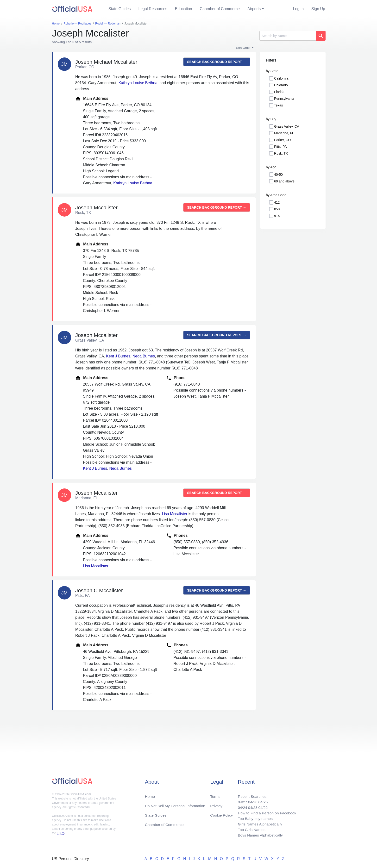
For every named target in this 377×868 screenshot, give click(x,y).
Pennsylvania (284, 99)
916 (277, 216)
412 (277, 202)
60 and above (284, 181)
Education (184, 9)
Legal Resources (153, 9)
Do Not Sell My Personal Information (176, 804)
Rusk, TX (281, 153)
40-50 (278, 175)
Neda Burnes (144, 356)
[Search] (288, 36)
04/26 (251, 800)
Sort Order (243, 48)
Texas (279, 105)
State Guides (120, 9)
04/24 (241, 806)
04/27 (241, 800)
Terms (215, 795)
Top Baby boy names (254, 818)
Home (150, 795)
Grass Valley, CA (287, 126)
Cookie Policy (222, 814)
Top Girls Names (250, 829)
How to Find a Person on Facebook (266, 812)
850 (277, 209)
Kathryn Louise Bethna (138, 83)
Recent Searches (251, 795)
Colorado (281, 85)
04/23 (251, 806)
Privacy (216, 804)
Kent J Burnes (118, 356)
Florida (279, 92)
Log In (298, 9)
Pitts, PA (280, 147)
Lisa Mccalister (175, 514)
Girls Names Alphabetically (259, 823)
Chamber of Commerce (220, 9)
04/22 (262, 806)
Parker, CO (282, 140)
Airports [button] (254, 9)
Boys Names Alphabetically (259, 835)
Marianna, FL (284, 133)
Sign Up (318, 9)
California (281, 78)
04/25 (262, 800)
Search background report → (217, 62)
